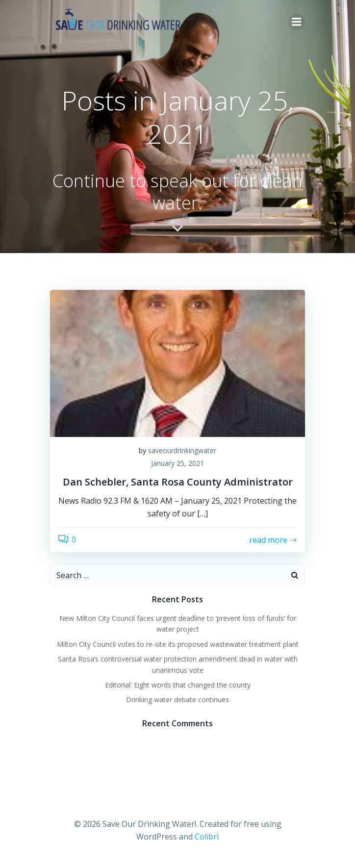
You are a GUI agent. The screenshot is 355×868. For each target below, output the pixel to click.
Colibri (207, 837)
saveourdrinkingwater (182, 450)
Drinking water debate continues (177, 700)
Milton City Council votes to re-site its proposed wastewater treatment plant (178, 644)
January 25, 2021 (177, 463)
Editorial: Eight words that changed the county (178, 685)
